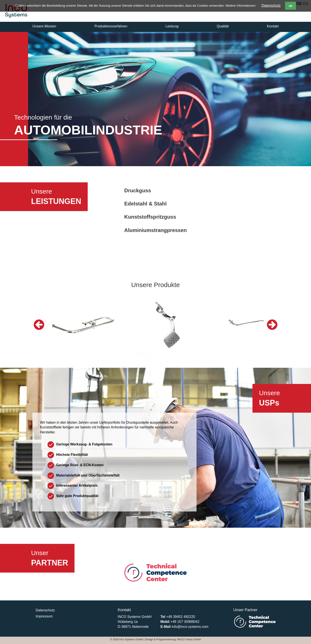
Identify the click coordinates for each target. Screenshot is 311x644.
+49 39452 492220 (181, 617)
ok (290, 6)
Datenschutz (271, 6)
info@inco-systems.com (190, 627)
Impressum (44, 616)
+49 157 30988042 (185, 622)
